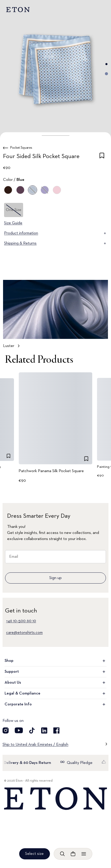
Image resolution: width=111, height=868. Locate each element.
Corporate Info (55, 704)
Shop (55, 661)
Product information (55, 233)
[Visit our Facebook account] (56, 730)
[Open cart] (73, 854)
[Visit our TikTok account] (32, 730)
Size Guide (13, 223)
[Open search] (62, 854)
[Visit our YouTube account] (19, 730)
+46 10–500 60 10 (21, 621)
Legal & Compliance (55, 693)
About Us (55, 683)
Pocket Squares (21, 148)
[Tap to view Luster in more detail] (55, 316)
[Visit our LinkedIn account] (44, 730)
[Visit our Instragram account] (6, 730)
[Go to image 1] (106, 64)
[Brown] (8, 190)
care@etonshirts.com (24, 633)
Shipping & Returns (55, 243)
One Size (14, 210)
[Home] (55, 799)
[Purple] (45, 190)
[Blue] (20, 190)
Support (55, 672)
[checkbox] (102, 157)
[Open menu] (84, 854)
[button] (55, 136)
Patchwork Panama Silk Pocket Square (51, 471)
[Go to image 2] (106, 74)
